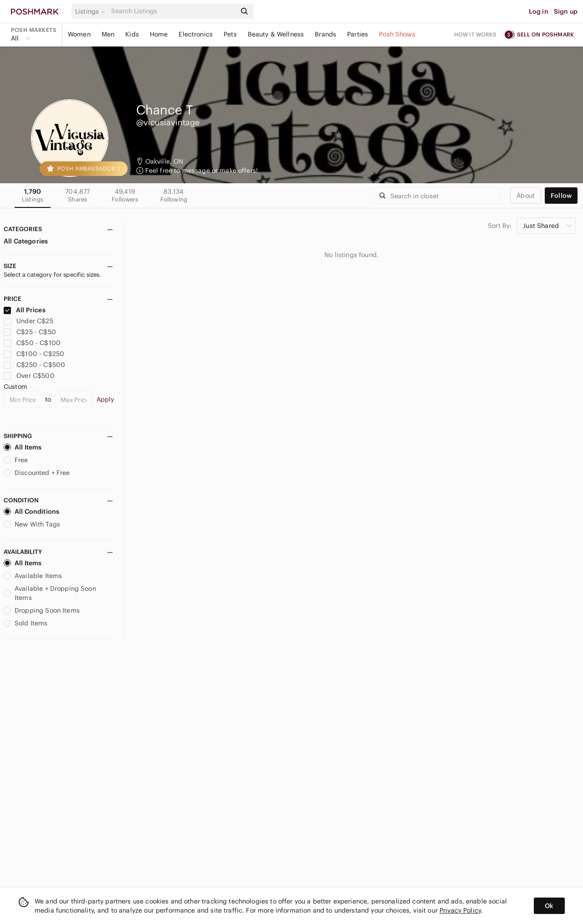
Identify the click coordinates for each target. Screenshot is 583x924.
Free (16, 460)
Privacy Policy (460, 910)
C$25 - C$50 (30, 332)
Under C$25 (28, 321)
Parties (358, 34)
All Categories (26, 241)
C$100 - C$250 (34, 354)
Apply (105, 399)
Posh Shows (397, 34)
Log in (539, 11)
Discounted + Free (37, 473)
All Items (23, 447)
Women (79, 34)
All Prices (25, 310)
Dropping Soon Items (42, 610)
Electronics (196, 34)
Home (159, 34)
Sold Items (26, 623)
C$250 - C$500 (34, 365)
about (526, 196)
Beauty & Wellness (276, 34)
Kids (132, 34)
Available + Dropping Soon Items (50, 593)
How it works (476, 34)
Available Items (33, 576)
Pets (230, 34)
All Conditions (31, 511)
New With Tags (32, 524)
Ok (549, 906)
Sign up (566, 11)
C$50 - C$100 (32, 343)
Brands (325, 34)
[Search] (173, 11)
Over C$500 (29, 376)
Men (108, 34)
